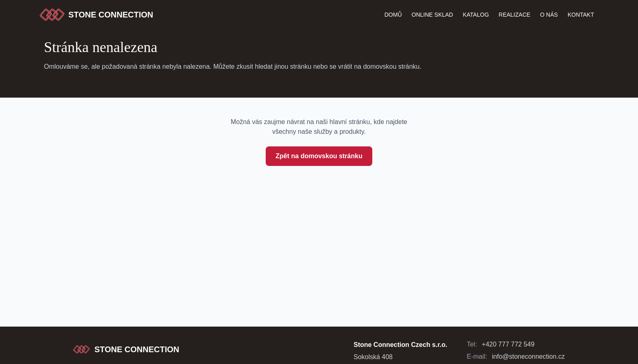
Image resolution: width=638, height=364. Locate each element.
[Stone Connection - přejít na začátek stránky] (126, 349)
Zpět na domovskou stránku (319, 156)
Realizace (515, 15)
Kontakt (581, 15)
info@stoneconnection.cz (528, 356)
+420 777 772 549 (508, 344)
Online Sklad (433, 15)
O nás (549, 15)
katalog (476, 15)
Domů (393, 15)
